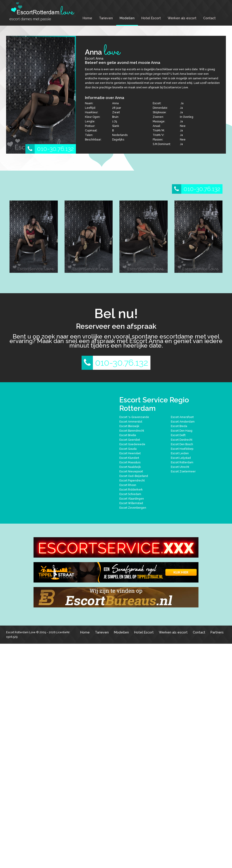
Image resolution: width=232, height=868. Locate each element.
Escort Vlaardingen (132, 499)
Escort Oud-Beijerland (134, 476)
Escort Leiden (180, 453)
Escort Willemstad (131, 503)
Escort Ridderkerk (131, 490)
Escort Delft (178, 435)
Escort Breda (179, 426)
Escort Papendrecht (132, 481)
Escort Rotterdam (182, 462)
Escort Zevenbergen (133, 508)
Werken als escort (182, 18)
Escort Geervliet (130, 440)
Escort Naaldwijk (130, 467)
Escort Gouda (128, 449)
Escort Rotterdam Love (21, 632)
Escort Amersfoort (182, 417)
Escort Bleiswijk (129, 426)
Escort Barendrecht (132, 431)
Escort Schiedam (130, 494)
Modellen (127, 18)
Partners (217, 632)
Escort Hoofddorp (182, 449)
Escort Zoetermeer (183, 471)
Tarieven (106, 18)
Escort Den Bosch (182, 444)
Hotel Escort (151, 18)
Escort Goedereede (132, 444)
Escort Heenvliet (130, 453)
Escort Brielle (128, 435)
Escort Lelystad (181, 458)
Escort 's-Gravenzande (134, 417)
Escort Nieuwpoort (131, 471)
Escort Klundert (129, 458)
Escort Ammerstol (131, 422)
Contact (209, 18)
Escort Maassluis (130, 462)
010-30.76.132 (50, 149)
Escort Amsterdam (183, 422)
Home (87, 18)
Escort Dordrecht (182, 440)
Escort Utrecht (180, 467)
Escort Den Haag (182, 431)
